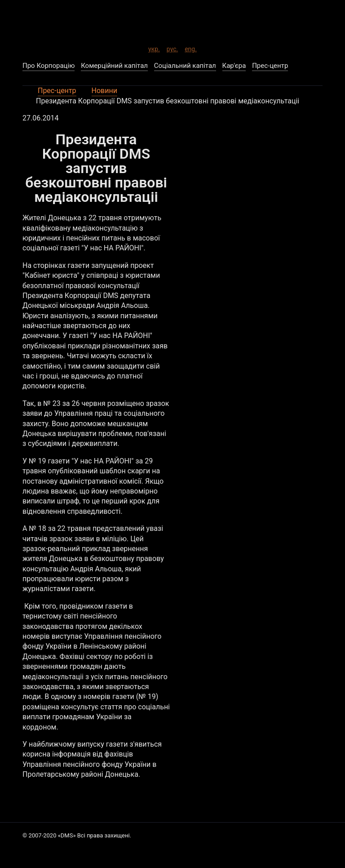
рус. (172, 48)
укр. (154, 48)
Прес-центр (57, 91)
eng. (191, 48)
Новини (104, 91)
